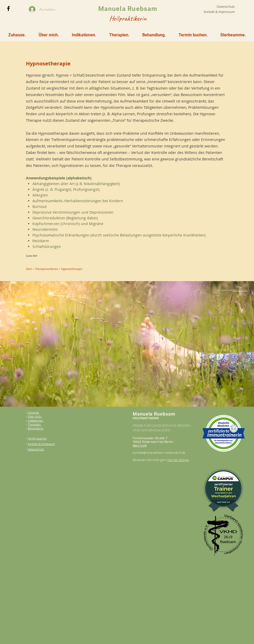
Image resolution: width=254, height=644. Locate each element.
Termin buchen (37, 439)
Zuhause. (34, 413)
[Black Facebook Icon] (8, 8)
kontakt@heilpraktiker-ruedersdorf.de (159, 453)
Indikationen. (36, 421)
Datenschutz (36, 449)
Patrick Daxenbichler (240, 290)
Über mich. (35, 416)
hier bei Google (178, 460)
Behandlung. (36, 428)
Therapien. (34, 425)
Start (29, 269)
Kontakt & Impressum (41, 444)
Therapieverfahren (47, 269)
